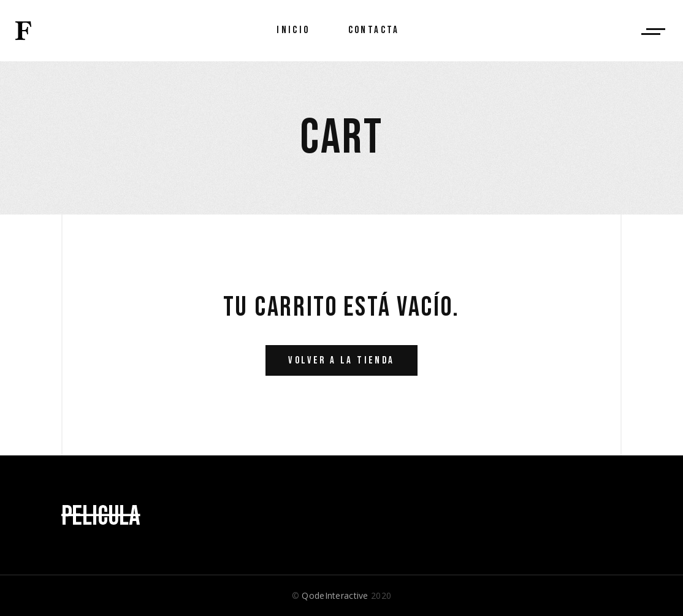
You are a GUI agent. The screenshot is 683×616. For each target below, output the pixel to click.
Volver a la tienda (341, 360)
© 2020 (341, 595)
